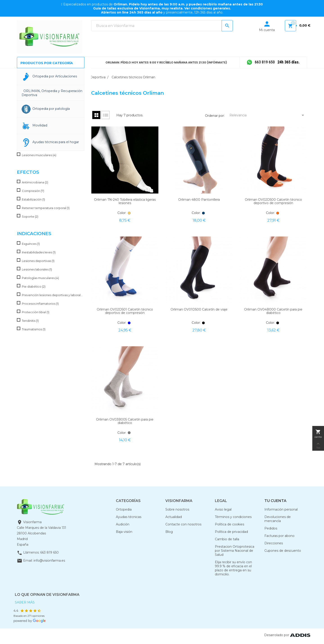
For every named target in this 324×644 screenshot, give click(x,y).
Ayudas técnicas (129, 517)
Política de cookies (229, 524)
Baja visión (124, 532)
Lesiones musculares (39, 155)
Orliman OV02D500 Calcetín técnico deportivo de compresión (273, 201)
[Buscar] (162, 26)
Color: (122, 213)
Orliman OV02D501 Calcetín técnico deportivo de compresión (125, 311)
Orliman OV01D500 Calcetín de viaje (199, 309)
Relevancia (268, 115)
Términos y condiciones (233, 517)
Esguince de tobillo (37, 146)
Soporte (30, 216)
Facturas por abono (279, 536)
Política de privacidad (231, 532)
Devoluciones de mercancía (278, 519)
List (106, 115)
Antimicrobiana (35, 182)
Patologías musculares (40, 278)
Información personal (281, 509)
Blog (169, 532)
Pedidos (271, 528)
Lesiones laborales (37, 269)
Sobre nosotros (177, 509)
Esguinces (31, 244)
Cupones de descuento (283, 551)
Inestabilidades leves (39, 252)
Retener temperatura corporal (46, 208)
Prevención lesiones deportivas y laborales (52, 295)
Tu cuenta (275, 501)
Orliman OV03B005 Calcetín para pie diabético (125, 421)
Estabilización (33, 199)
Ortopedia (124, 509)
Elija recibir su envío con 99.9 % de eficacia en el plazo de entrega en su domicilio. (233, 568)
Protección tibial (36, 312)
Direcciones (274, 543)
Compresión (33, 191)
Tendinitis (30, 321)
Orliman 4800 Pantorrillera (199, 200)
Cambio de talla (227, 539)
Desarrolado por (287, 635)
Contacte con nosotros (183, 524)
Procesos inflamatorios (40, 304)
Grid (96, 115)
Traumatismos (34, 329)
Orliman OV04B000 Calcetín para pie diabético (273, 311)
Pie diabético (34, 286)
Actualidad (174, 517)
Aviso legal (223, 509)
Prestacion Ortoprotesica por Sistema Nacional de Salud (235, 551)
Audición (123, 524)
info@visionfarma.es (49, 561)
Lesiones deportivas (38, 261)
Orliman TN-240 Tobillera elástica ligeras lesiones (125, 201)
